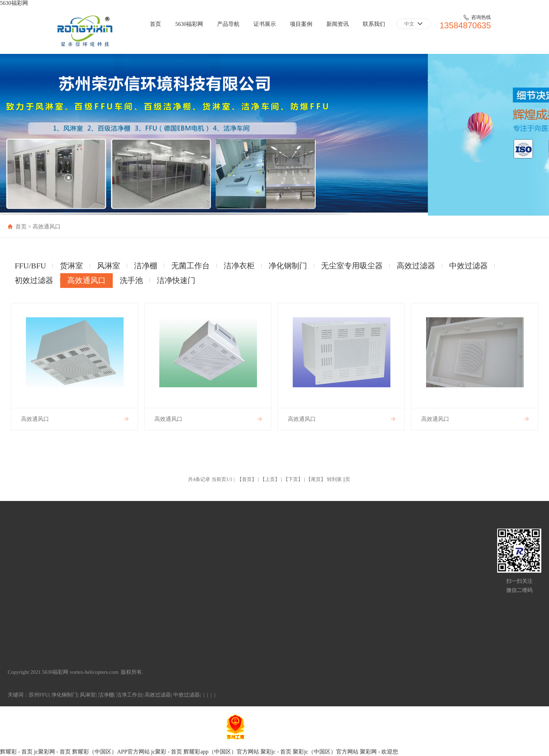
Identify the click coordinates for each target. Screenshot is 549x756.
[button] (55, 178)
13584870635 (465, 25)
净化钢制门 (288, 266)
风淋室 (109, 266)
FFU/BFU (30, 266)
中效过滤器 (468, 266)
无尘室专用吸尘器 (352, 266)
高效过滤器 (416, 266)
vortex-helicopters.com (94, 672)
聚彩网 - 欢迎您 (379, 752)
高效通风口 (86, 280)
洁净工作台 (129, 695)
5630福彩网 (14, 3)
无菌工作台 (190, 266)
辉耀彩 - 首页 (16, 752)
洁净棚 (146, 266)
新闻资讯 (338, 24)
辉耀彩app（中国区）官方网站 (221, 752)
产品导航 (228, 24)
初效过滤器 (34, 280)
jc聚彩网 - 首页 (52, 752)
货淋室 (71, 266)
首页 (155, 24)
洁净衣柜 (239, 266)
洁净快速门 (176, 280)
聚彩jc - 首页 (276, 752)
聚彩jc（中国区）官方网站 (326, 752)
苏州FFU (39, 695)
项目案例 (301, 24)
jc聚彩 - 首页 (167, 752)
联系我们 (374, 24)
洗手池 (131, 280)
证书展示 (265, 24)
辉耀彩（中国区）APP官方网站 (111, 752)
